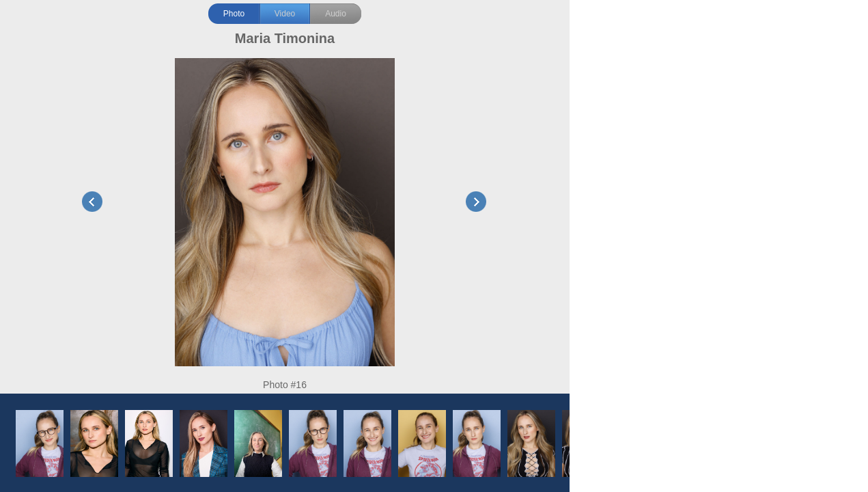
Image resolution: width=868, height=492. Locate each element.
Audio (336, 14)
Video (285, 14)
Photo (234, 14)
